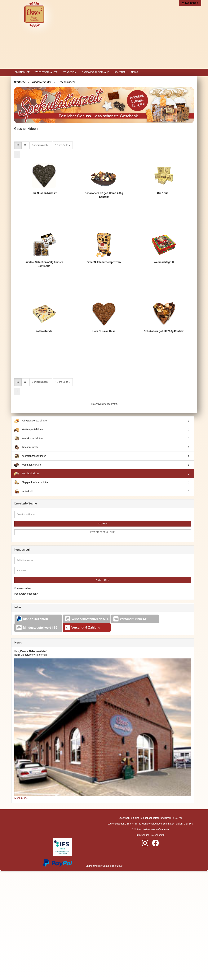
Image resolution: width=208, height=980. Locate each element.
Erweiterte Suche (103, 532)
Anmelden (103, 580)
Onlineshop (22, 72)
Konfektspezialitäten (29, 438)
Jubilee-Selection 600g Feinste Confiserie (44, 264)
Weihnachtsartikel (28, 465)
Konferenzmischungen (30, 456)
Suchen (103, 524)
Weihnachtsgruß (164, 262)
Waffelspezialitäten (29, 430)
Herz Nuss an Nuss (104, 331)
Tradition (70, 72)
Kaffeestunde (44, 331)
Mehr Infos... (21, 798)
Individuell (23, 491)
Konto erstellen (22, 588)
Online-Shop (92, 866)
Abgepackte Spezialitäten (32, 483)
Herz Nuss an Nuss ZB (44, 193)
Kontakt (120, 72)
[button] (18, 145)
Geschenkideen (27, 474)
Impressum (143, 835)
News (135, 72)
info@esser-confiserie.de (155, 829)
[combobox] (41, 145)
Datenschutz (157, 835)
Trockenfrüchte (26, 447)
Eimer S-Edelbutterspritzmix (104, 262)
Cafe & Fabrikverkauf (95, 72)
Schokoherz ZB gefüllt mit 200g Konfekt (104, 195)
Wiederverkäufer (46, 72)
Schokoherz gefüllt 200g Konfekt (164, 331)
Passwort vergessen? (26, 594)
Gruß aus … (164, 193)
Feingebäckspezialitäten (31, 421)
